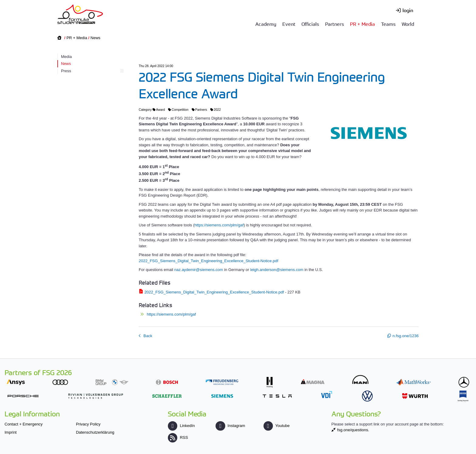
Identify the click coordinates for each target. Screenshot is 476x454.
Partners (335, 24)
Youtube (277, 426)
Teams (388, 24)
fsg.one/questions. (353, 430)
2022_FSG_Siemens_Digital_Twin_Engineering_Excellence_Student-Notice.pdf (209, 261)
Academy (266, 24)
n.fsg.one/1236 (406, 336)
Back (147, 336)
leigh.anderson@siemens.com (277, 270)
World (408, 24)
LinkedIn (181, 426)
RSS (178, 437)
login (408, 10)
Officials (310, 24)
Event (289, 24)
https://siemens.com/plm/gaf (219, 225)
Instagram (230, 426)
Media (66, 57)
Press (92, 71)
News (95, 38)
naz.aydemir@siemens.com (199, 270)
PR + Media (362, 24)
